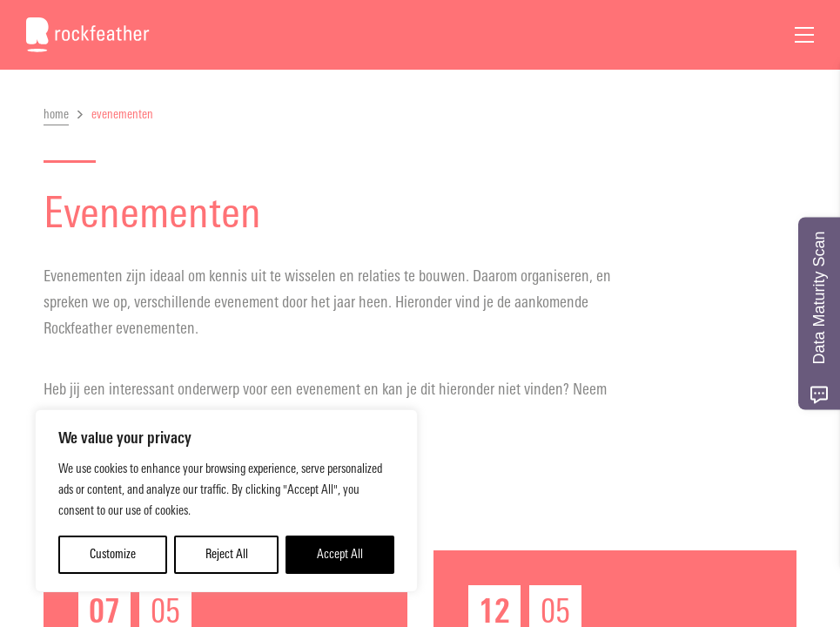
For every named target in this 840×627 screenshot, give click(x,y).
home (56, 115)
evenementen (122, 115)
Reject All (227, 554)
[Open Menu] (804, 35)
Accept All (340, 554)
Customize (113, 554)
